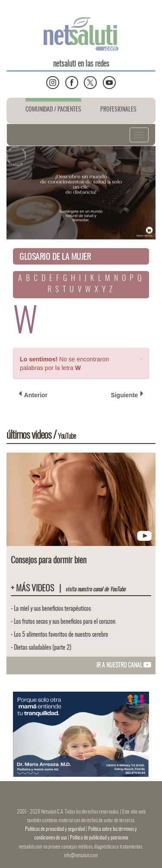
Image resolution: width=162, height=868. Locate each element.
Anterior (33, 395)
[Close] (141, 359)
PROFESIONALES (118, 110)
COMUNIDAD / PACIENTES (53, 110)
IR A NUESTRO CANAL (124, 666)
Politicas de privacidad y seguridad (56, 829)
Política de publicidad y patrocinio (99, 838)
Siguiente (127, 395)
